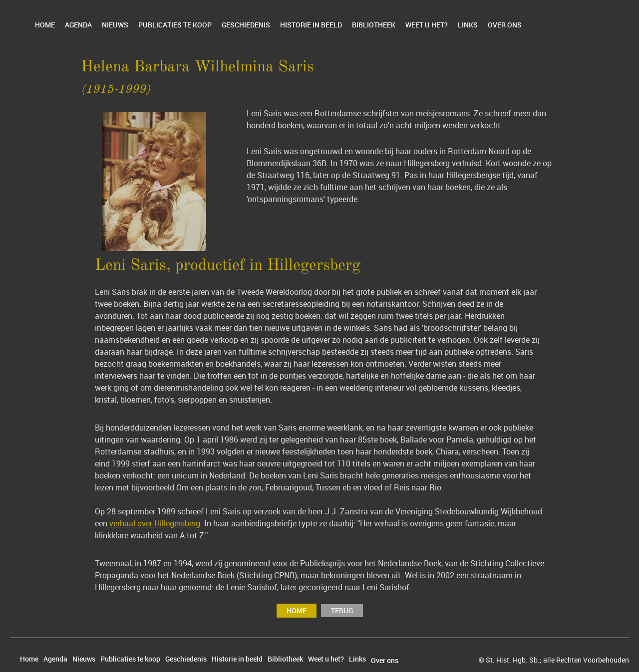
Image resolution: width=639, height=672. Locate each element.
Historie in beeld (311, 25)
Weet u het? (427, 25)
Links (468, 25)
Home (45, 25)
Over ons (505, 25)
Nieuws (115, 25)
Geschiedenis (246, 25)
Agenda (78, 25)
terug (342, 610)
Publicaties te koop (175, 25)
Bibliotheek (374, 25)
